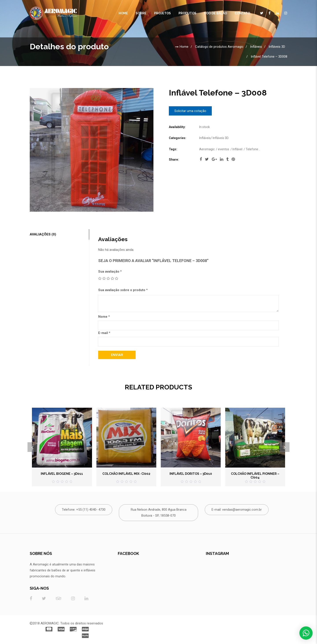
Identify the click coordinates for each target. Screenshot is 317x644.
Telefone (252, 149)
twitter (207, 159)
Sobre (141, 13)
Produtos (187, 13)
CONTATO (242, 13)
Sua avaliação (110, 272)
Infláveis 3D (277, 47)
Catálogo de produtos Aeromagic (219, 47)
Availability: (177, 127)
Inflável (237, 149)
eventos (224, 149)
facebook (201, 159)
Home (123, 13)
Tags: (173, 149)
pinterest (233, 159)
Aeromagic (207, 149)
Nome (104, 317)
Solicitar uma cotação (190, 111)
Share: (174, 160)
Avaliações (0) (43, 234)
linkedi (222, 159)
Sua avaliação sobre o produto (123, 290)
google (214, 159)
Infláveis (256, 47)
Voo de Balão (216, 13)
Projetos (162, 13)
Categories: (178, 138)
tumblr (227, 159)
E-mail (104, 333)
